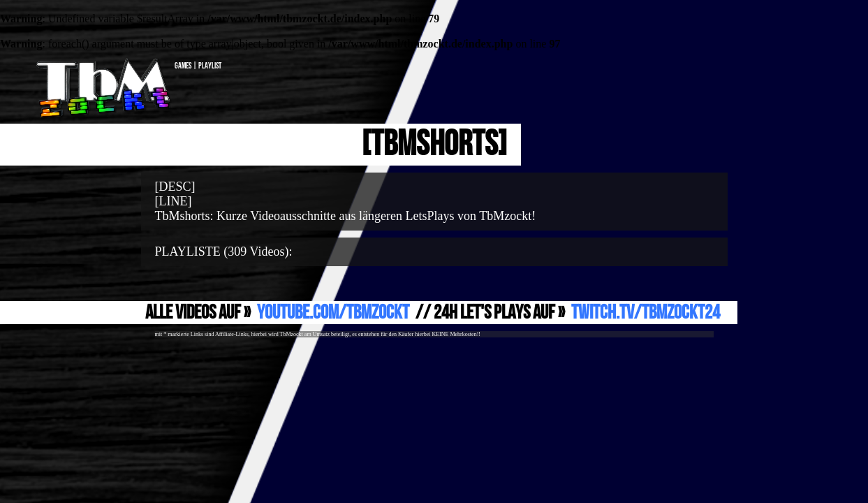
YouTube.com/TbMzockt (333, 313)
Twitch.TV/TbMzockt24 (646, 313)
